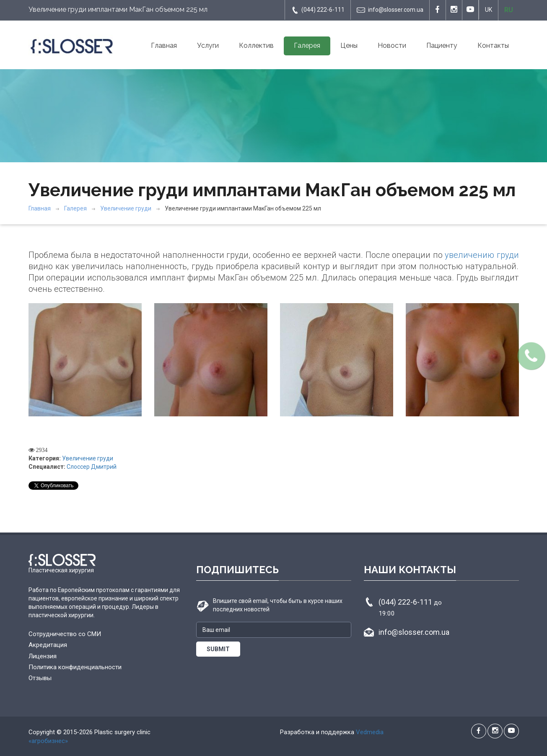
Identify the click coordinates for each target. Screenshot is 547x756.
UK (489, 10)
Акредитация (48, 645)
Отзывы (40, 678)
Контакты (493, 45)
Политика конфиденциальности (75, 667)
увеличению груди (482, 255)
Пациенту (442, 45)
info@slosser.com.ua (390, 10)
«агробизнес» (48, 741)
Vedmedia (370, 732)
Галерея (307, 45)
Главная (164, 45)
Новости (392, 45)
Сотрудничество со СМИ (65, 634)
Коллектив (256, 45)
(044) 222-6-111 (318, 10)
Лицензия (43, 656)
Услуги (208, 45)
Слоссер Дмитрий (92, 467)
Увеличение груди (126, 208)
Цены (349, 45)
